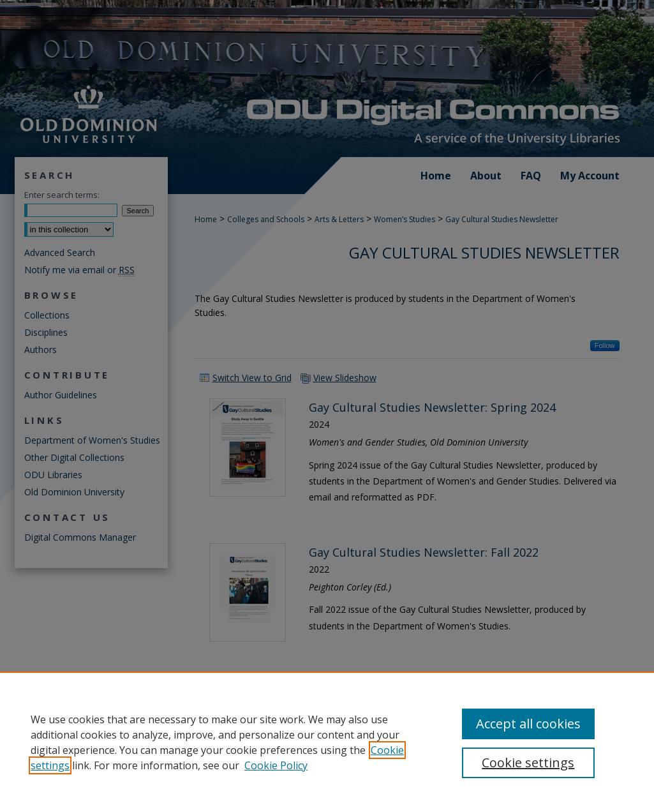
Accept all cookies (528, 724)
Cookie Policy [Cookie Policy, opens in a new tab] (276, 765)
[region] (327, 742)
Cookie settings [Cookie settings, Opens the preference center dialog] (528, 763)
